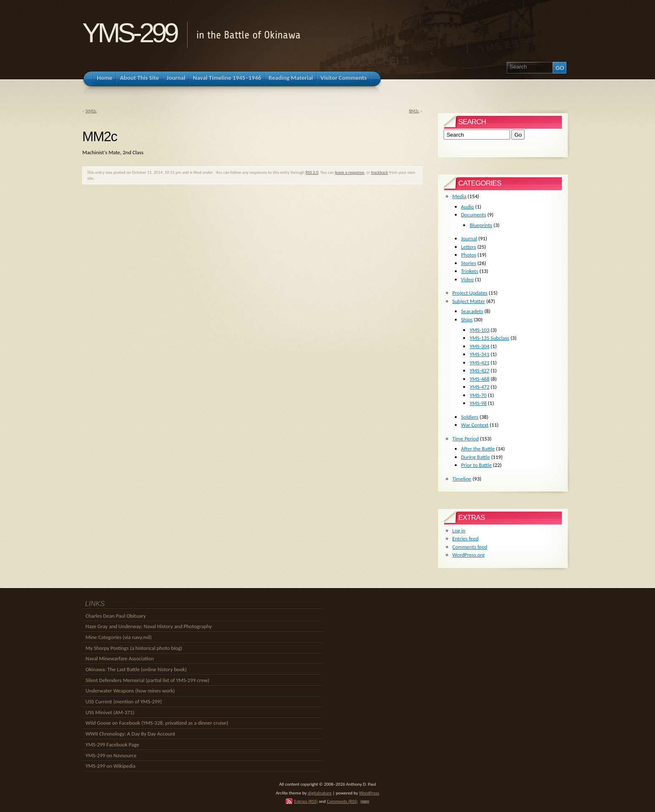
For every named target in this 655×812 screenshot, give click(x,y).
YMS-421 (479, 363)
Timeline (462, 479)
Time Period (466, 439)
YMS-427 (479, 370)
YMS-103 (479, 330)
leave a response (350, 172)
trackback (380, 172)
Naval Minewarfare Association (120, 658)
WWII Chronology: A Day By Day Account (131, 734)
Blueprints (481, 225)
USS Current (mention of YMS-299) (124, 701)
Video (468, 279)
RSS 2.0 (312, 172)
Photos (469, 255)
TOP (365, 802)
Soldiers (470, 417)
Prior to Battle (476, 465)
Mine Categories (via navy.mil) (119, 637)
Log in (459, 531)
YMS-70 (478, 395)
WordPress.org (468, 555)
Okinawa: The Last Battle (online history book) (136, 669)
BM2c (414, 111)
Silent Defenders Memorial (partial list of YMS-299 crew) (147, 680)
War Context (475, 425)
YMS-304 (479, 346)
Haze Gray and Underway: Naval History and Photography (149, 626)
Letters (469, 247)
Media (460, 196)
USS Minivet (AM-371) (110, 712)
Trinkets (470, 271)
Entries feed (466, 538)
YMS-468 (479, 379)
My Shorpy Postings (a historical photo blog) (134, 648)
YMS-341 (479, 354)
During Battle (476, 457)
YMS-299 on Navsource (111, 755)
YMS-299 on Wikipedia (110, 766)
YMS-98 (478, 403)
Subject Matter (469, 301)
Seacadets (472, 311)
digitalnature (320, 793)
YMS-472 (479, 387)
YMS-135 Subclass (489, 338)
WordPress (369, 793)
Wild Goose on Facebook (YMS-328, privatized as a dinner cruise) (157, 723)
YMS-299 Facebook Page (112, 745)
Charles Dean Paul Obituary (116, 616)
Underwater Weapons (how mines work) (130, 691)
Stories (469, 263)
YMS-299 (129, 33)
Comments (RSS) (342, 801)
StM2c (91, 111)
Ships (467, 319)
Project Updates (470, 293)
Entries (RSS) (306, 801)
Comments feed (470, 547)
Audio (468, 207)
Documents (474, 215)
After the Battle (478, 449)
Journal (469, 238)
